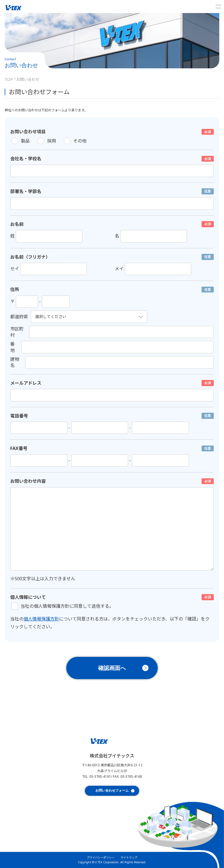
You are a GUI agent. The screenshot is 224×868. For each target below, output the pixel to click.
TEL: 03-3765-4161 (96, 776)
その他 (80, 141)
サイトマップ (129, 857)
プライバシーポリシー (101, 857)
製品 (25, 141)
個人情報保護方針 (41, 619)
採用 (52, 141)
